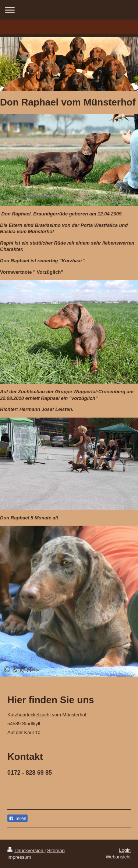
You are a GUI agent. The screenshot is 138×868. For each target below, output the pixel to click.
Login (125, 850)
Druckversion (26, 850)
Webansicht (118, 857)
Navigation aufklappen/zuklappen (69, 10)
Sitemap (56, 850)
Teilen (17, 819)
